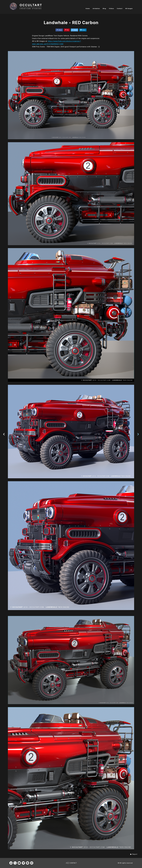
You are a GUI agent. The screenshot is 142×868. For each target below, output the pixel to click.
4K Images (129, 9)
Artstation (96, 9)
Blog (104, 9)
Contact (120, 9)
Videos (111, 9)
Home (88, 9)
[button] (134, 854)
